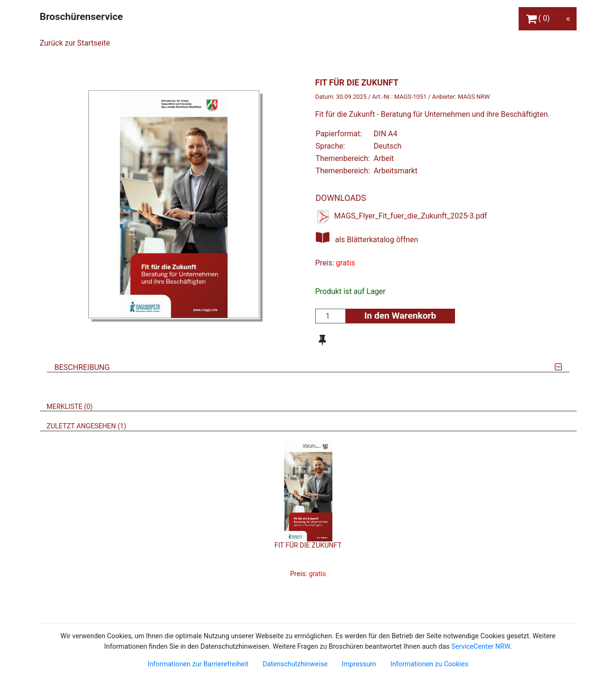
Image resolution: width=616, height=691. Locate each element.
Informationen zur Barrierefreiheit (198, 664)
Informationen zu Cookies (429, 664)
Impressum (359, 664)
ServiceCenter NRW (481, 647)
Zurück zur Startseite (75, 43)
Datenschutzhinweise (295, 664)
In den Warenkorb (400, 316)
